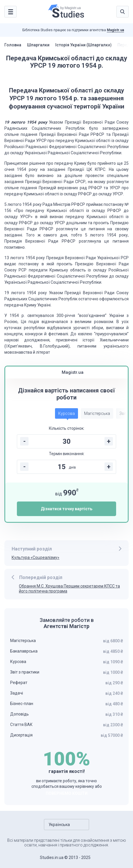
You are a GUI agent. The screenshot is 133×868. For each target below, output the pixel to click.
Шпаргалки (38, 45)
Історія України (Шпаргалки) (84, 45)
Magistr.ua (115, 30)
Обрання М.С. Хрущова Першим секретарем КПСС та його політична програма (69, 589)
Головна (13, 45)
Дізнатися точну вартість (66, 509)
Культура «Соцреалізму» (36, 557)
